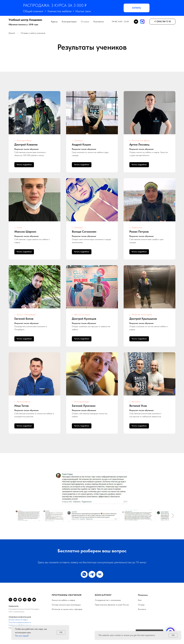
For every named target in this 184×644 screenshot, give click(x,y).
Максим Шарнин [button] (25, 232)
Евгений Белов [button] (24, 319)
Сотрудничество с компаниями (108, 600)
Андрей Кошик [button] (81, 144)
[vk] (100, 574)
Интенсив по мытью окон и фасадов (67, 609)
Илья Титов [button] (21, 406)
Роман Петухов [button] (139, 232)
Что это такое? (22, 636)
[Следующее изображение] (173, 516)
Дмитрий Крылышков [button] (143, 319)
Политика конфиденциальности (20, 622)
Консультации (69, 22)
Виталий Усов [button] (138, 406)
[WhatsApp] (20, 600)
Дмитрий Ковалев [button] (26, 144)
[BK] (136, 22)
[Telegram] (25, 600)
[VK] (29, 600)
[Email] (15, 600)
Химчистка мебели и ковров (63, 600)
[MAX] (142, 22)
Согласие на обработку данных (20, 625)
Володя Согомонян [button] (84, 232)
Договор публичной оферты (18, 620)
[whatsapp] (84, 574)
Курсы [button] (54, 22)
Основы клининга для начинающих (66, 605)
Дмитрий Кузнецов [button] (84, 319)
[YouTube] (34, 600)
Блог (140, 600)
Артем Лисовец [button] (139, 144)
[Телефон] (10, 600)
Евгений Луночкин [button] (84, 406)
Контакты (99, 22)
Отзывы (85, 22)
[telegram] (92, 574)
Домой (12, 33)
